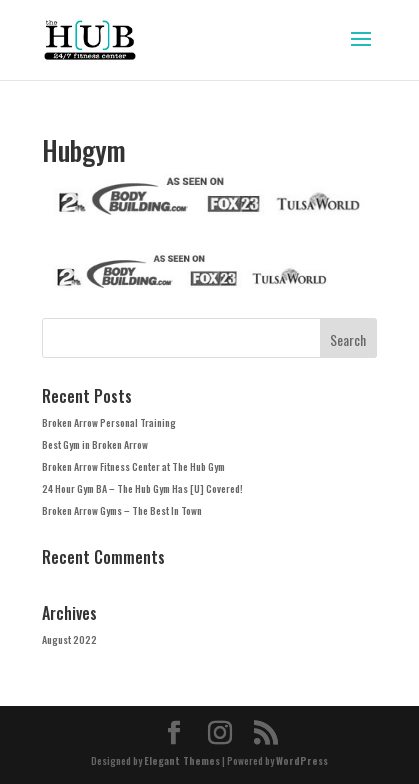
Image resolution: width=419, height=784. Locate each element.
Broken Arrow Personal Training (109, 422)
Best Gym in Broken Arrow (95, 444)
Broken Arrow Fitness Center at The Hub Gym (133, 466)
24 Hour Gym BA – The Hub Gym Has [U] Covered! (142, 488)
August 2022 (69, 639)
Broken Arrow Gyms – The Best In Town (122, 510)
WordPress (302, 760)
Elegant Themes (182, 760)
